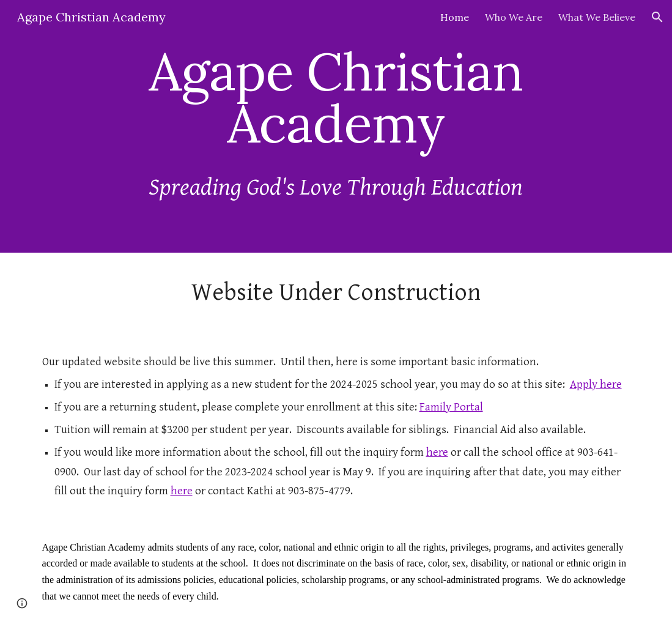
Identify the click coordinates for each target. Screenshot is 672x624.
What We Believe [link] (597, 17)
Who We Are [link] (514, 17)
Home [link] (455, 17)
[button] (657, 17)
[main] (336, 98)
